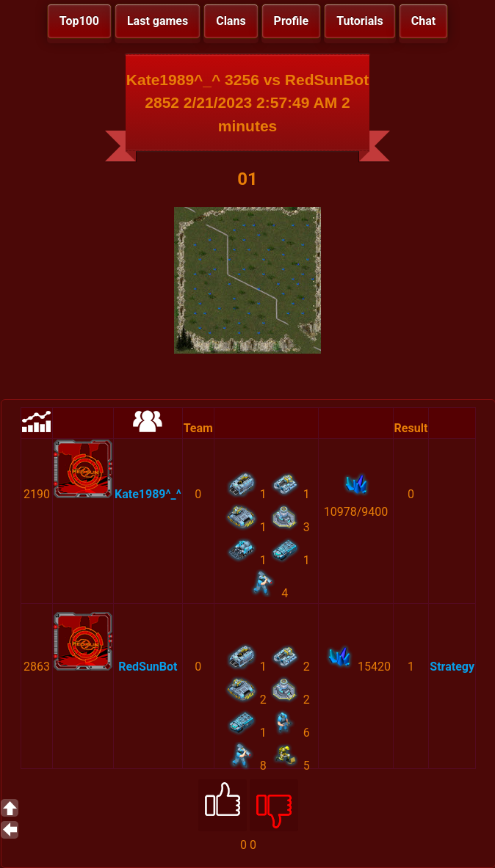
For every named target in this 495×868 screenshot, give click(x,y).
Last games (158, 21)
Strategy (452, 667)
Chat (423, 21)
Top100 (79, 21)
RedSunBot (148, 667)
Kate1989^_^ (148, 494)
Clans (231, 21)
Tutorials (360, 21)
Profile (292, 21)
